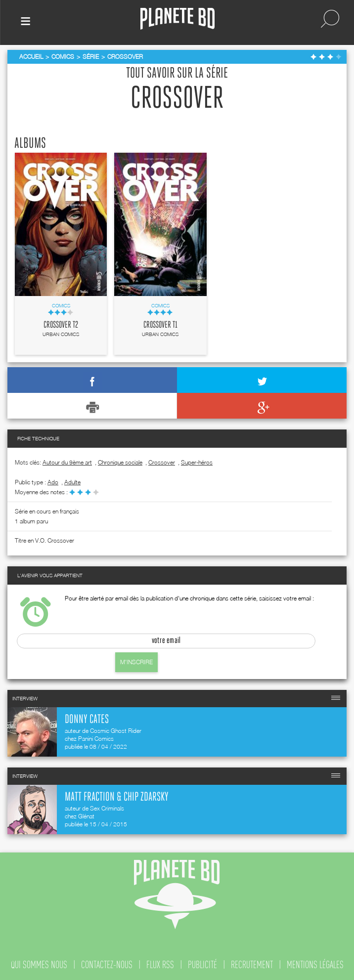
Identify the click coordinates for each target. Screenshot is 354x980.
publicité (202, 965)
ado (53, 482)
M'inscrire (136, 662)
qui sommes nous (39, 965)
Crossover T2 (61, 325)
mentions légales (315, 965)
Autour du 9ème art (67, 462)
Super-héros (197, 462)
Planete (177, 19)
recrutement (252, 965)
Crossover (162, 462)
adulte (72, 482)
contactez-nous (107, 965)
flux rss (160, 965)
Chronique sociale (120, 462)
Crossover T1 (160, 325)
